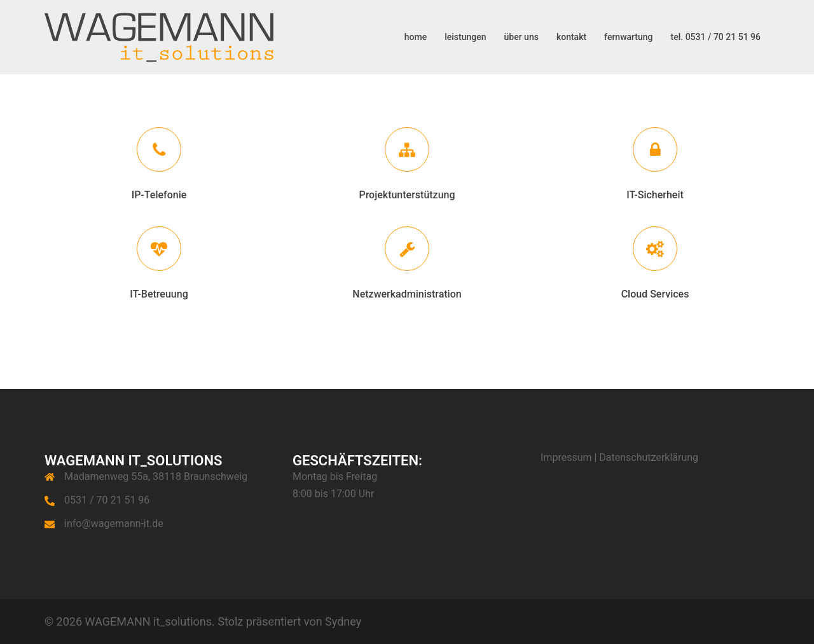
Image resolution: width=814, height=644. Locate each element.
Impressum (566, 457)
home (416, 37)
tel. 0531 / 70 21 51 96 (716, 37)
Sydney (343, 621)
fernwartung (628, 37)
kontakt (571, 37)
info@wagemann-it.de (114, 524)
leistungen (465, 37)
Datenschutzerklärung (649, 457)
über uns (521, 37)
